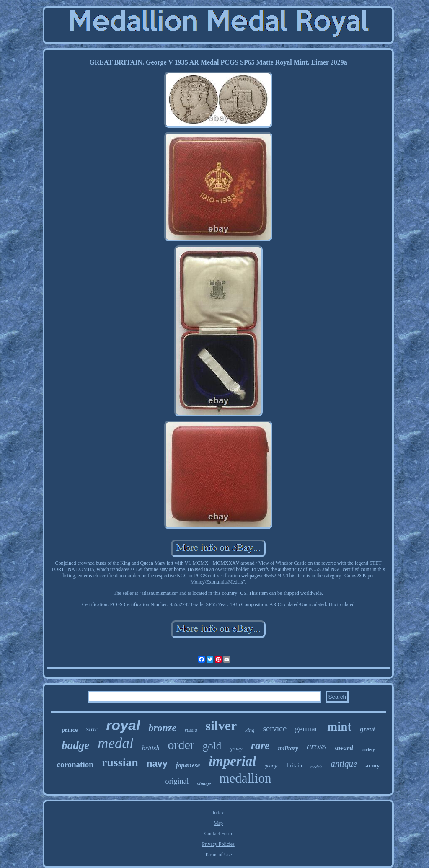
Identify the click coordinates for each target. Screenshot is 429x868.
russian (120, 762)
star (92, 729)
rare (260, 745)
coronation (75, 764)
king (250, 730)
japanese (188, 765)
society (368, 749)
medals (316, 767)
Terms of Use (218, 855)
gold (212, 746)
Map (218, 823)
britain (294, 766)
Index (218, 813)
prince (70, 730)
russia (191, 730)
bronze (162, 728)
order (181, 745)
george (272, 766)
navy (157, 763)
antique (344, 764)
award (344, 748)
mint (339, 726)
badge (75, 745)
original (177, 781)
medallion (246, 778)
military (288, 748)
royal (123, 725)
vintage (204, 783)
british (151, 748)
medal (116, 743)
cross (317, 746)
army (372, 765)
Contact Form (218, 834)
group (236, 748)
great (367, 729)
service (275, 728)
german (307, 729)
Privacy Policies (218, 844)
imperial (233, 761)
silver (221, 726)
